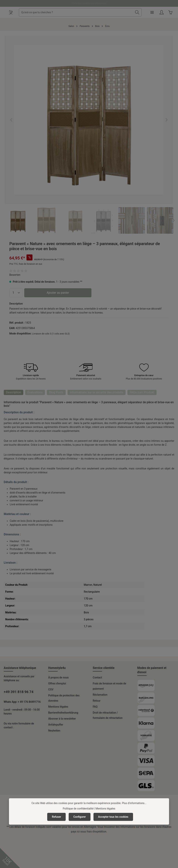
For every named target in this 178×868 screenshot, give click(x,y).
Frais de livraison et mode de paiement (109, 686)
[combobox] (76, 12)
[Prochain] (166, 120)
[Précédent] (12, 120)
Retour (97, 701)
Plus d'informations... (134, 803)
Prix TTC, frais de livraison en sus (26, 264)
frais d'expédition (96, 832)
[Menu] (152, 12)
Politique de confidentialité (78, 809)
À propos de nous (58, 677)
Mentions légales (58, 707)
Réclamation (100, 695)
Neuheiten (54, 731)
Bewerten (15, 275)
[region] (89, 135)
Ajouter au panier (58, 293)
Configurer (80, 817)
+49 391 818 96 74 (19, 692)
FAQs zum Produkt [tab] (142, 392)
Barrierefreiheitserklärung (63, 713)
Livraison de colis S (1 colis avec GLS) (51, 334)
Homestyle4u (57, 668)
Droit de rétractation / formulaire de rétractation (108, 715)
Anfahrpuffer (56, 725)
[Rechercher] (137, 12)
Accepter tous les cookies (113, 817)
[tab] (14, 392)
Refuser (56, 817)
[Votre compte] (161, 12)
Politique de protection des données (64, 698)
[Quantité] (16, 293)
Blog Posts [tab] (56, 392)
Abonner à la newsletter (62, 719)
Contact (97, 677)
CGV (51, 689)
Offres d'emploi (57, 683)
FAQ (95, 707)
